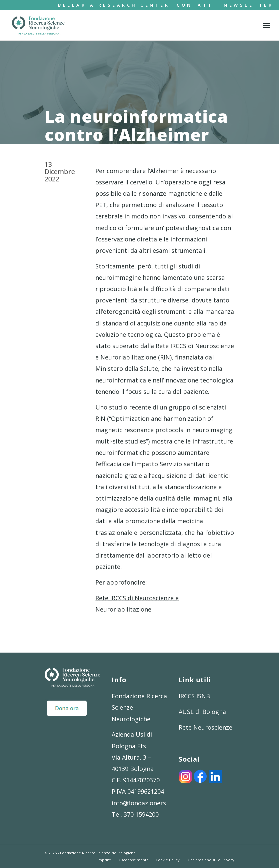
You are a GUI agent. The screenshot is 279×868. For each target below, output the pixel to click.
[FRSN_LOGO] (38, 25)
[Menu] (266, 25)
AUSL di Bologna (202, 712)
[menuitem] (114, 5)
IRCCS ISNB (194, 696)
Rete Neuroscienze (205, 727)
